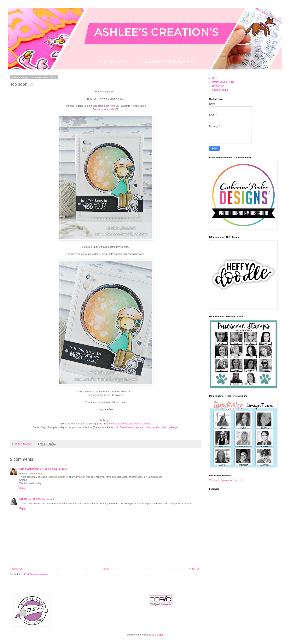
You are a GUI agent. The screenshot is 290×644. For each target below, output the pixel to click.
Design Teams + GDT (223, 82)
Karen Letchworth (29, 469)
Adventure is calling (105, 109)
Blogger (159, 635)
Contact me (218, 86)
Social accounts (220, 90)
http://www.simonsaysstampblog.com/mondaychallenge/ (147, 427)
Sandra (23, 499)
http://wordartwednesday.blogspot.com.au (128, 424)
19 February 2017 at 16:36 (54, 469)
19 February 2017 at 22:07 (42, 499)
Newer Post (17, 569)
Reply (22, 488)
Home (106, 569)
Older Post (195, 569)
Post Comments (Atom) (36, 574)
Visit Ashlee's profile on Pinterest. (226, 480)
